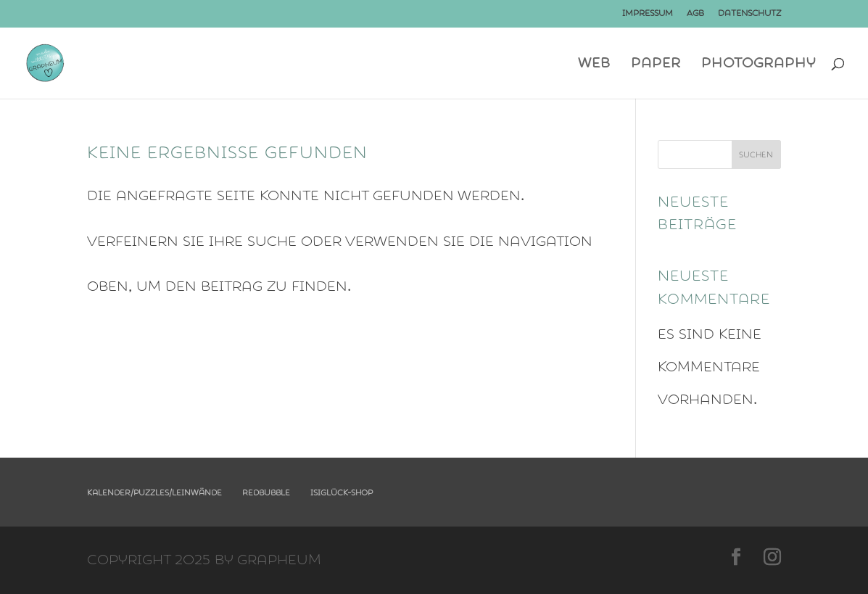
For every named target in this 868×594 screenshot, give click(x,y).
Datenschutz (749, 13)
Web (594, 65)
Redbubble (266, 493)
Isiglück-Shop (342, 493)
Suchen (756, 155)
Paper (656, 65)
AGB (695, 13)
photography (759, 65)
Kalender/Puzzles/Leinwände (154, 493)
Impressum (648, 13)
